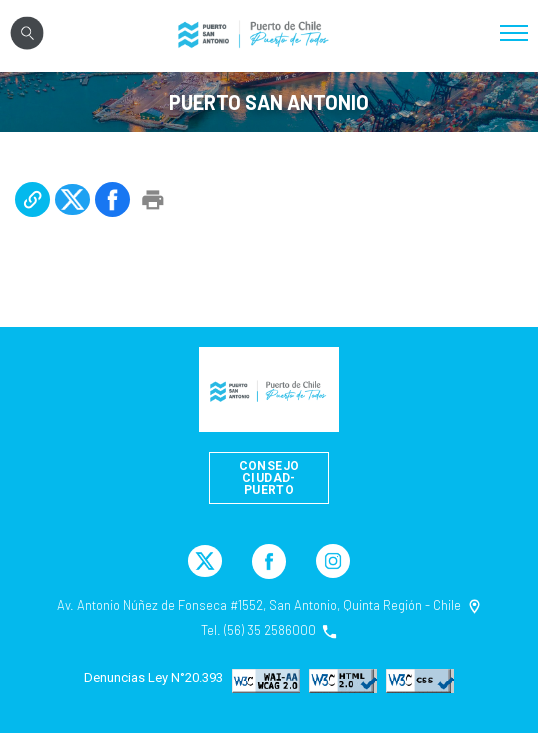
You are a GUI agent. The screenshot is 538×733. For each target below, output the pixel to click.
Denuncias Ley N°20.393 (153, 678)
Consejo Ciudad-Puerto (269, 478)
